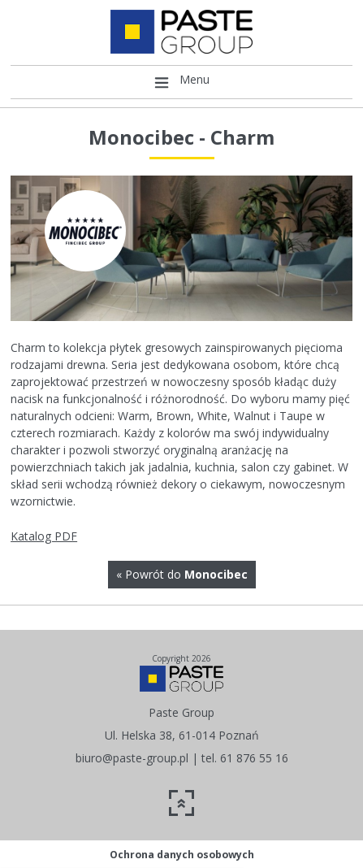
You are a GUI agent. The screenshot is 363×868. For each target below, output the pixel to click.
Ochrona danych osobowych (182, 855)
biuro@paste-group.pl (132, 758)
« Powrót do (182, 574)
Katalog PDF (44, 536)
